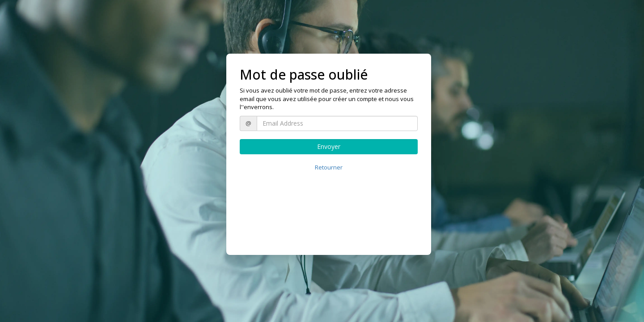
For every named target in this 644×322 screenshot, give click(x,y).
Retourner (329, 167)
